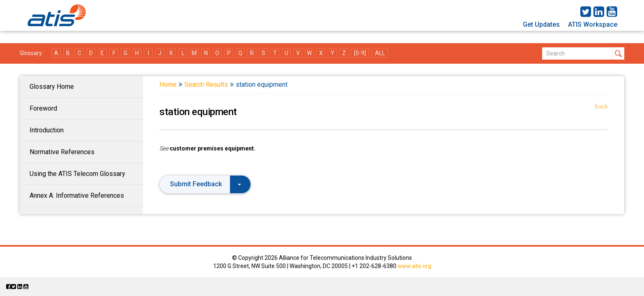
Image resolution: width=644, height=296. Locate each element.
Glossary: (31, 53)
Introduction (47, 130)
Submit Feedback (206, 184)
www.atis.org (414, 266)
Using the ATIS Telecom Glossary (77, 174)
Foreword (43, 108)
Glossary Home (52, 87)
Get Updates (541, 24)
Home (168, 84)
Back (601, 106)
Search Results (206, 84)
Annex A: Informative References (77, 195)
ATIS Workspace (593, 24)
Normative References (62, 152)
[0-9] (360, 53)
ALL (380, 53)
